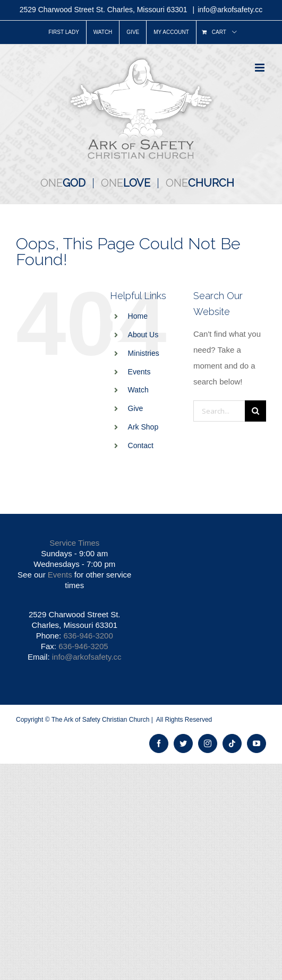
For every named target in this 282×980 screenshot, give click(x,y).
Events (139, 372)
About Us (143, 335)
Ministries (144, 353)
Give (136, 408)
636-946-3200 (88, 636)
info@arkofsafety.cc (230, 10)
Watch (138, 390)
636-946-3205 (83, 646)
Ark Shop (143, 427)
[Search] (255, 411)
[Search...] (219, 411)
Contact (141, 445)
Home (138, 316)
